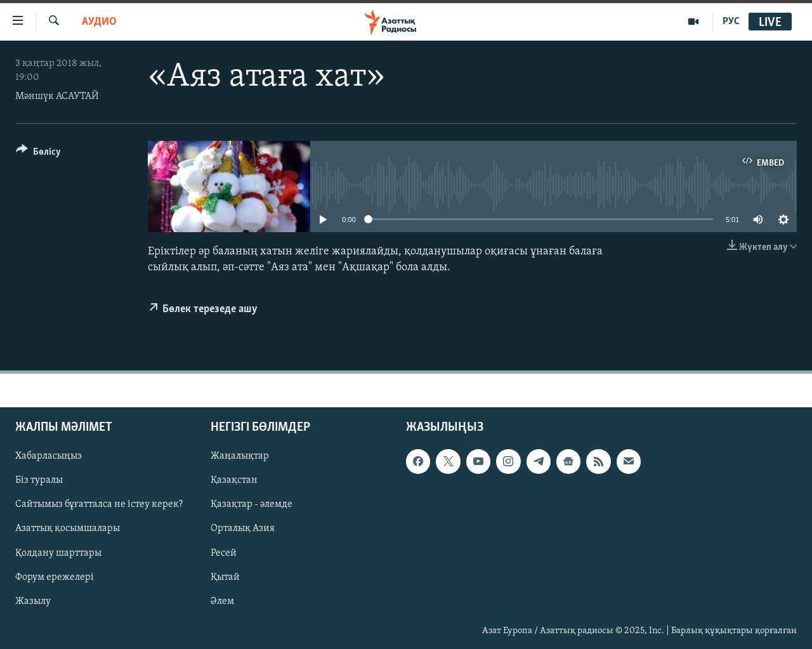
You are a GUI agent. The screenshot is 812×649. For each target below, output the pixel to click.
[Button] (38, 154)
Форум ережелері (55, 577)
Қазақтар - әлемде (252, 505)
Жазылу (33, 601)
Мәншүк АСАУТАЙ (57, 96)
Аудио (99, 22)
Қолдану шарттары (58, 553)
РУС (731, 22)
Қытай (225, 577)
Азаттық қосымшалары (68, 529)
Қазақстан (234, 481)
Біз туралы (39, 481)
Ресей (224, 553)
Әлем (222, 601)
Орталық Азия (243, 529)
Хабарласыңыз (49, 457)
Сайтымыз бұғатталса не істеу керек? (99, 505)
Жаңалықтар (240, 457)
